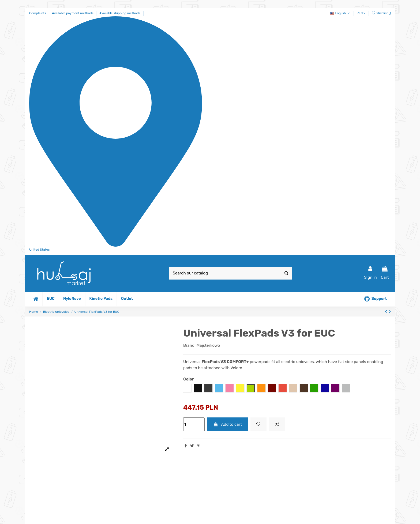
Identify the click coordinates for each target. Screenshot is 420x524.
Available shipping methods (120, 13)
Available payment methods (73, 13)
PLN (361, 13)
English (340, 13)
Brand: (189, 345)
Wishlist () (381, 13)
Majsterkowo (208, 345)
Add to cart (228, 424)
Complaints (38, 13)
